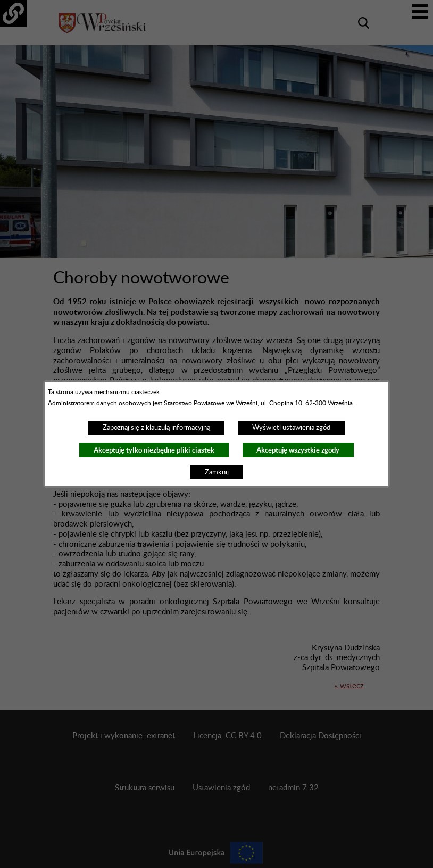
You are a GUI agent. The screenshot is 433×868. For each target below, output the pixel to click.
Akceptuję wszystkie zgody (298, 450)
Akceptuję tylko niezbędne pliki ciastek (154, 450)
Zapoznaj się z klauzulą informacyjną (156, 428)
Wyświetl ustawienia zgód (291, 428)
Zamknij (217, 472)
